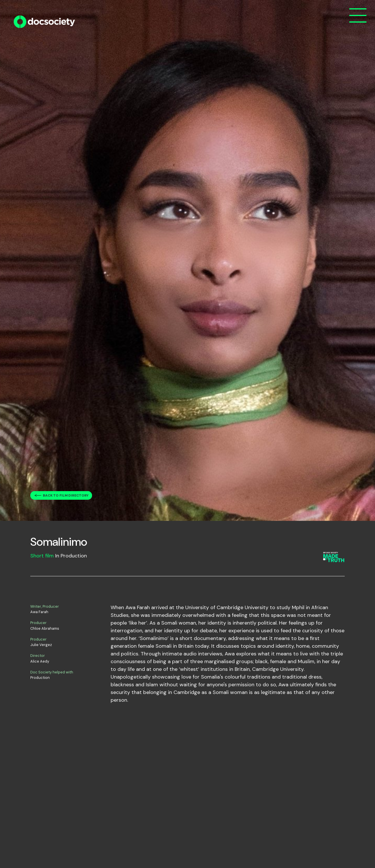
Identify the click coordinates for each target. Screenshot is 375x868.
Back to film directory (66, 495)
